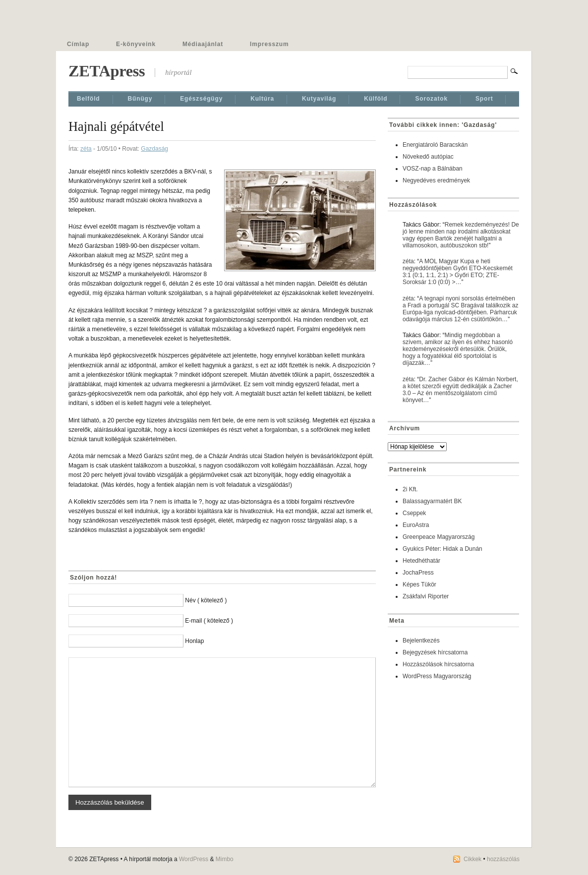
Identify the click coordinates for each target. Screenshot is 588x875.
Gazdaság (154, 149)
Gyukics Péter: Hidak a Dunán (442, 549)
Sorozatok (431, 99)
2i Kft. (410, 489)
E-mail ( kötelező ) (209, 621)
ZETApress (107, 71)
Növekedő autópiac (428, 157)
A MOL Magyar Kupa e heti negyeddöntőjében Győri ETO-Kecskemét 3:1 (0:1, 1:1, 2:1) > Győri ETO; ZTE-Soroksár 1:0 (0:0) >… (458, 272)
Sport (484, 99)
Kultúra (262, 99)
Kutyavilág (319, 99)
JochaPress (418, 573)
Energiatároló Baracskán (435, 145)
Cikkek (472, 859)
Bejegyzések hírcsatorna (435, 652)
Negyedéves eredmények (436, 180)
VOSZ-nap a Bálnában (433, 169)
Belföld (88, 99)
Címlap (78, 44)
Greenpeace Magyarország (439, 537)
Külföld (376, 99)
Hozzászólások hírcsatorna (438, 664)
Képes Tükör (419, 584)
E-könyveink (136, 44)
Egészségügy (201, 99)
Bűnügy (140, 99)
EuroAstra (416, 525)
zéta (86, 149)
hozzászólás (503, 859)
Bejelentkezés (421, 641)
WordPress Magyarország (437, 676)
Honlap (194, 641)
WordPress (194, 859)
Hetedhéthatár (421, 561)
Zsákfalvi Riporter (426, 596)
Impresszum (269, 44)
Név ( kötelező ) (206, 600)
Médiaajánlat (203, 44)
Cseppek (414, 513)
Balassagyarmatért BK (432, 501)
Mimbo (225, 859)
